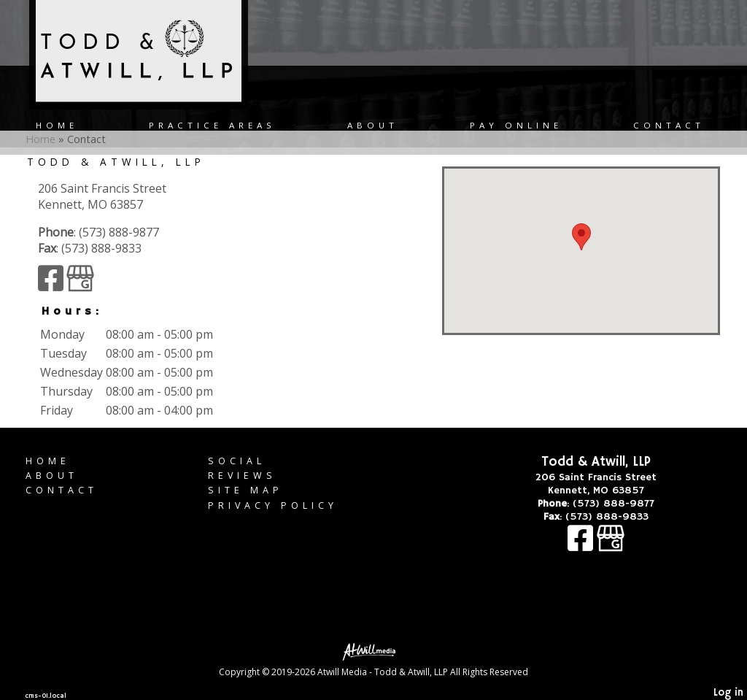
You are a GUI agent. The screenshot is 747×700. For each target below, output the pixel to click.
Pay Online (516, 125)
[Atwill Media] (373, 651)
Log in (728, 693)
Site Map (245, 490)
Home (57, 125)
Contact (669, 125)
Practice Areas (212, 125)
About (373, 125)
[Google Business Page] (80, 285)
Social (237, 461)
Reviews (242, 476)
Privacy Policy (273, 505)
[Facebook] (52, 285)
